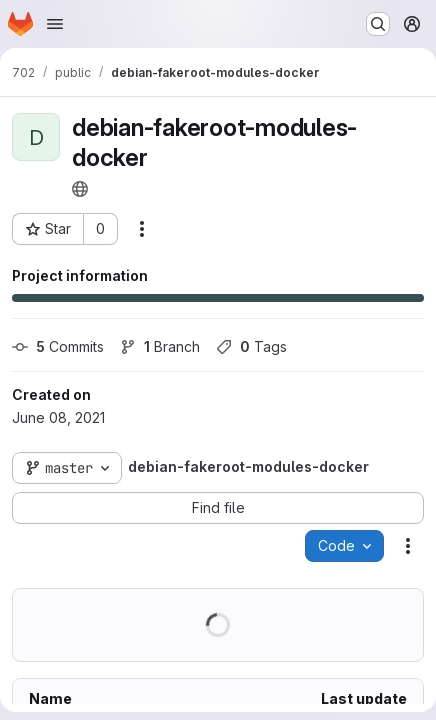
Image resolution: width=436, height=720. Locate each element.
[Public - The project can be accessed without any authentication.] (80, 189)
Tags (251, 346)
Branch (160, 346)
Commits (58, 346)
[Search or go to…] (378, 24)
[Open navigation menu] (55, 24)
